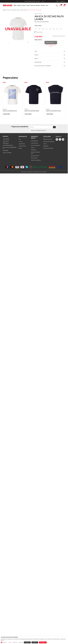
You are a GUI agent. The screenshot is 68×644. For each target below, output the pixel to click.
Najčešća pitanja (34, 141)
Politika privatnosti (22, 146)
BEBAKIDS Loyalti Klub (48, 139)
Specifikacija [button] (50, 62)
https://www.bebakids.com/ (29, 172)
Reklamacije (34, 150)
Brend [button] (50, 58)
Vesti (20, 139)
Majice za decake (24, 10)
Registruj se (63, 1)
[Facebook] (57, 139)
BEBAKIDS (5, 10)
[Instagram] (60, 139)
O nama (20, 142)
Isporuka (33, 148)
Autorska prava (22, 144)
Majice (19, 10)
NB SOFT (38, 172)
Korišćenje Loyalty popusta (49, 142)
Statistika (15, 642)
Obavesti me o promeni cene (59, 36)
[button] (64, 5)
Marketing (21, 642)
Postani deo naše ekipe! (48, 148)
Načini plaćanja (34, 158)
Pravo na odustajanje (35, 145)
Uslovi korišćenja (34, 143)
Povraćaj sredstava (35, 156)
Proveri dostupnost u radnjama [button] (50, 66)
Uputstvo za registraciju (36, 160)
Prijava (57, 1)
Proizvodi (9, 10)
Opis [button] (50, 51)
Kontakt (20, 148)
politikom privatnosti (41, 131)
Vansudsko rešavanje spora (35, 153)
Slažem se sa (38, 131)
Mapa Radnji (46, 146)
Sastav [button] (50, 55)
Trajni (10, 642)
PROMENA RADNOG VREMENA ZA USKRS (34, 1)
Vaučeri (45, 144)
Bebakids (5, 109)
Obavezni (4, 642)
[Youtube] (63, 139)
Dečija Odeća (14, 10)
